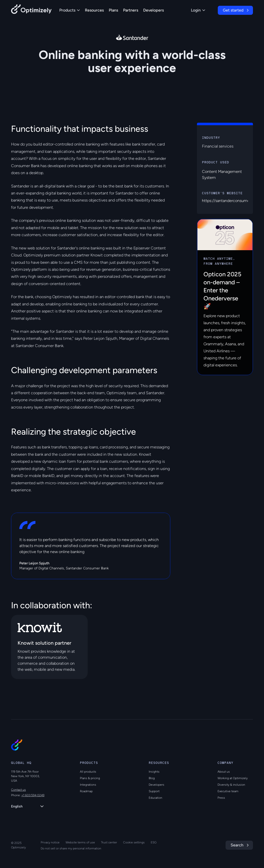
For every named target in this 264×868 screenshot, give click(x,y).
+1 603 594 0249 (33, 795)
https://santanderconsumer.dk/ (230, 201)
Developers (153, 10)
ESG (154, 842)
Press (221, 798)
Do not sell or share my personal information (71, 848)
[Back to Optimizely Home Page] (31, 10)
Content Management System (222, 175)
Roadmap (86, 791)
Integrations (88, 785)
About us (224, 772)
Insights (154, 772)
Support (154, 791)
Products (70, 10)
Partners (131, 10)
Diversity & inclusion (231, 785)
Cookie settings (134, 842)
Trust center (109, 842)
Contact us (18, 790)
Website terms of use (80, 842)
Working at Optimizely (233, 778)
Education (155, 798)
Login (198, 10)
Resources (94, 10)
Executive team (228, 791)
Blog (152, 778)
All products (88, 772)
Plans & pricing (90, 778)
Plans (113, 10)
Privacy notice (50, 842)
